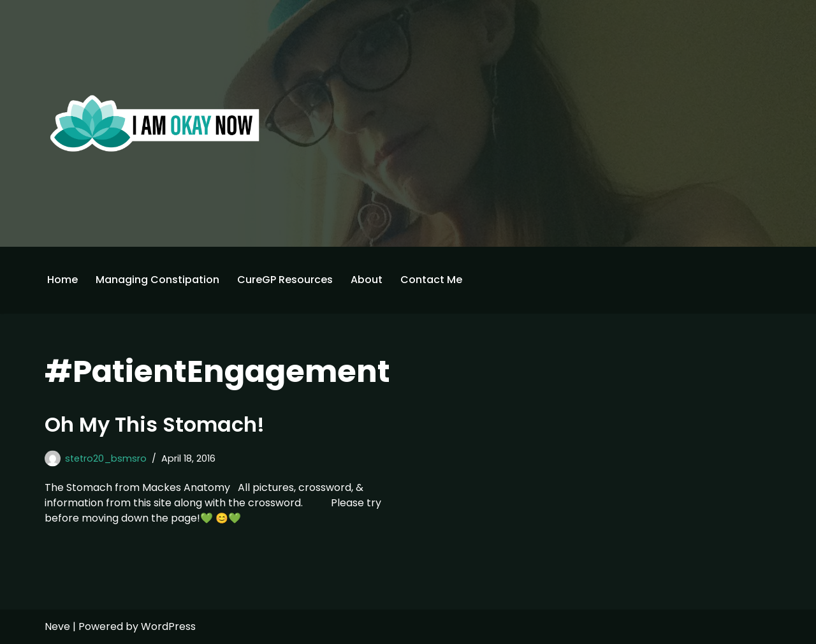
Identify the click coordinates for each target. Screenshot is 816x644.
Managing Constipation (157, 280)
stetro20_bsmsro (106, 458)
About (367, 280)
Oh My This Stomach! (155, 424)
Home (62, 280)
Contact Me (431, 280)
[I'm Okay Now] (155, 123)
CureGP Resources (285, 280)
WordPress (168, 626)
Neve (57, 626)
